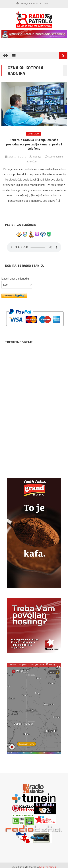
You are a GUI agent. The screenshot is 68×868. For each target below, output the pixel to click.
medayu (37, 156)
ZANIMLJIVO (33, 134)
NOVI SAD (34, 358)
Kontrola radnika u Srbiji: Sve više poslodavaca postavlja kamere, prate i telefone (34, 144)
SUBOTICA (34, 454)
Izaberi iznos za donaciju (15, 279)
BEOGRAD (34, 390)
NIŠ (34, 422)
